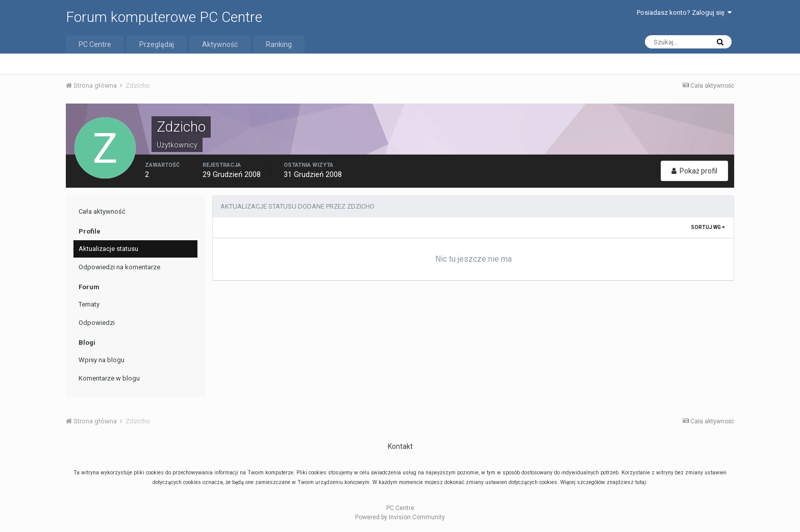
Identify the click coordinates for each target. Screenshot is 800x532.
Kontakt (400, 446)
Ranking (279, 44)
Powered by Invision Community (400, 517)
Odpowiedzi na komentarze (119, 267)
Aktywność (220, 44)
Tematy (89, 304)
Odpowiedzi (97, 323)
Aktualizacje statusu (108, 249)
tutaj (641, 482)
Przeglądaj (157, 44)
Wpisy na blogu (102, 360)
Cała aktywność (102, 211)
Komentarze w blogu (109, 378)
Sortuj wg (708, 227)
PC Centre (95, 44)
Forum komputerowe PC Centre (164, 17)
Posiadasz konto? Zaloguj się (684, 12)
